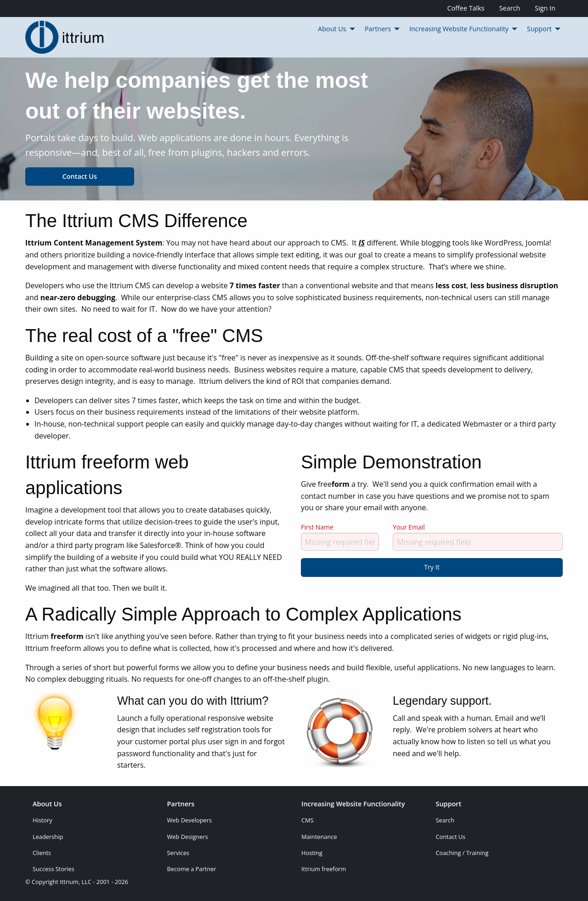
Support (449, 804)
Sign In (545, 8)
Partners (181, 804)
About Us (47, 804)
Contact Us (80, 176)
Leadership (48, 837)
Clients (42, 853)
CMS (308, 820)
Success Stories (54, 869)
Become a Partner (192, 869)
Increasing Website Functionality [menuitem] (459, 29)
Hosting (312, 853)
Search (510, 8)
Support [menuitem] (539, 29)
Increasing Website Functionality (353, 804)
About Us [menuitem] (332, 29)
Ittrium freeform (324, 869)
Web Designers (188, 837)
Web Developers (189, 820)
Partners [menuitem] (378, 29)
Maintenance (319, 837)
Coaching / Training (462, 853)
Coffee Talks (466, 8)
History (42, 820)
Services (178, 853)
